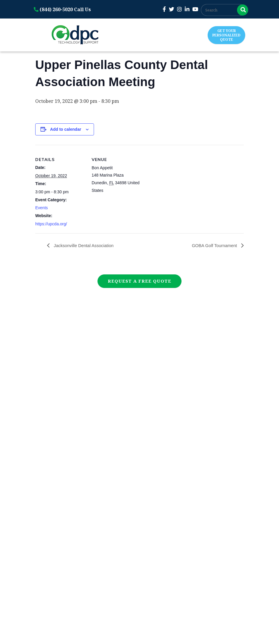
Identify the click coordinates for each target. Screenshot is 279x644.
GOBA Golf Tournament (213, 245)
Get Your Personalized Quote (226, 35)
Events (42, 208)
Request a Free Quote (139, 281)
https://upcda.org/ (51, 224)
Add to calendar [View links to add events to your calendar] (66, 129)
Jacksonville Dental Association (86, 245)
